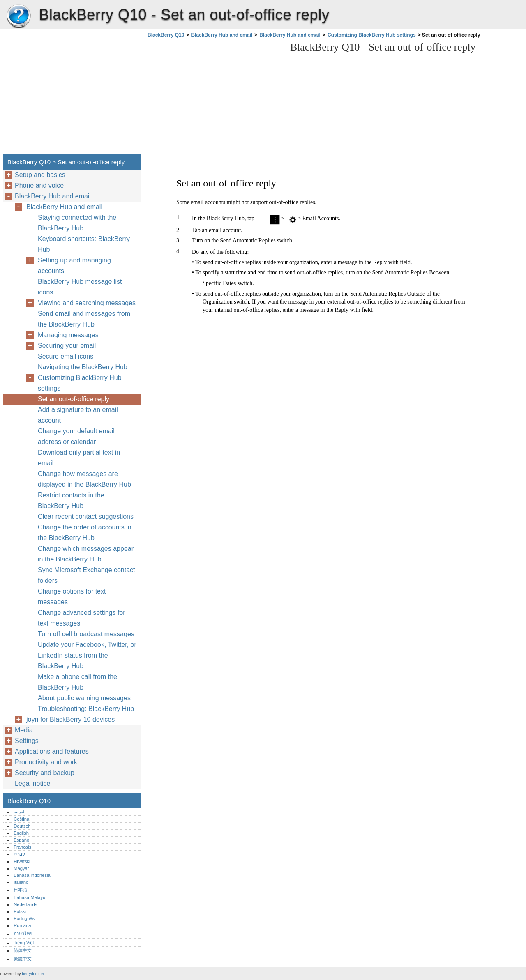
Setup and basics (40, 175)
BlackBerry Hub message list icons (80, 287)
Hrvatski (22, 861)
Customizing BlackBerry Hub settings (372, 35)
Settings (27, 741)
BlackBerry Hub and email (222, 35)
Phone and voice (39, 185)
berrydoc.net (33, 974)
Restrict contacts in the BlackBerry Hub (71, 500)
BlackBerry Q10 (18, 16)
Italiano (21, 882)
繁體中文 (23, 959)
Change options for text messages (72, 597)
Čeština (21, 819)
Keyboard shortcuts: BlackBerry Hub (84, 244)
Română (22, 925)
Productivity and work (46, 762)
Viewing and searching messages (87, 303)
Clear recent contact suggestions (86, 516)
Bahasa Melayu (29, 897)
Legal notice (32, 783)
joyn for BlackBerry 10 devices (70, 719)
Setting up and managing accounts (74, 266)
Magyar (21, 868)
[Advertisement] (215, 99)
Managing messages (68, 335)
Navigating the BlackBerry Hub (83, 367)
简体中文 (23, 950)
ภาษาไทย (23, 934)
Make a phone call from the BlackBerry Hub (77, 682)
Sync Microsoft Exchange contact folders (87, 575)
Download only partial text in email (79, 458)
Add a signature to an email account (78, 415)
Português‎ (24, 918)
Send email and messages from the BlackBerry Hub (84, 319)
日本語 (20, 890)
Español (22, 840)
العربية (20, 812)
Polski (20, 911)
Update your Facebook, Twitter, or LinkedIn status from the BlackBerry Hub (87, 655)
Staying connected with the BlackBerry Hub (77, 223)
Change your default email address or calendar (76, 436)
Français (22, 847)
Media (24, 730)
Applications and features (52, 751)
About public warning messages (84, 698)
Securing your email (67, 346)
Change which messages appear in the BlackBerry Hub (86, 554)
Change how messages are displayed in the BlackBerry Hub (84, 479)
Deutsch (22, 826)
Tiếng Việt (24, 943)
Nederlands (25, 904)
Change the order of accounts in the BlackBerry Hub (85, 533)
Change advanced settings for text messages (82, 618)
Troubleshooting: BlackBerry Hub (86, 709)
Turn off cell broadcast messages (86, 634)
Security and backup (45, 773)
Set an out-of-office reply (74, 399)
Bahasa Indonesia (32, 875)
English (21, 833)
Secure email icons (66, 356)
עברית (19, 854)
